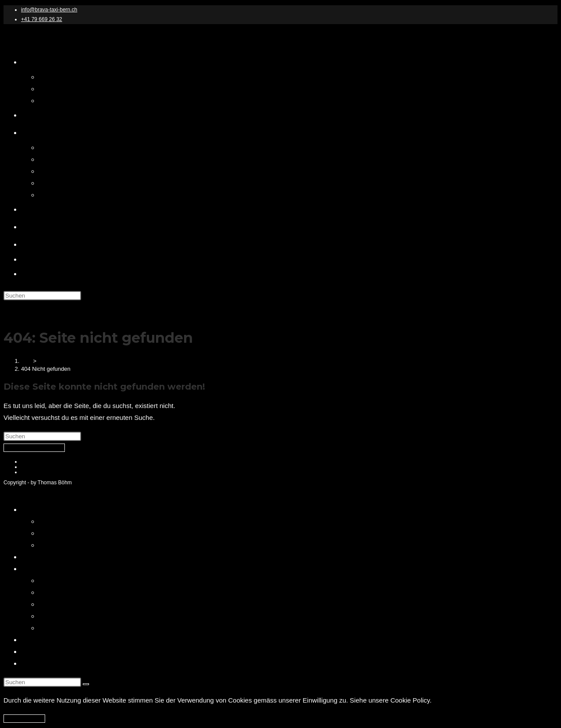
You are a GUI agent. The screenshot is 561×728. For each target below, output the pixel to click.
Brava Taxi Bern (41, 39)
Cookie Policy (37, 472)
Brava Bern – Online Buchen (63, 557)
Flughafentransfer (64, 604)
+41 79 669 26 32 (42, 19)
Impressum (34, 467)
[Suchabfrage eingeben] (42, 296)
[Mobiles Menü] (27, 310)
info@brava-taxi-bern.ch (49, 10)
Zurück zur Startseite (34, 448)
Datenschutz (57, 521)
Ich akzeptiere (24, 719)
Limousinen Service (67, 616)
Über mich (36, 640)
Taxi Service (56, 628)
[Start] (27, 361)
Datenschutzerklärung (47, 462)
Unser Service (42, 569)
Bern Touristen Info (49, 663)
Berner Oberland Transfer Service (88, 592)
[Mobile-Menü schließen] (27, 491)
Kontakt (32, 652)
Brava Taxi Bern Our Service (80, 581)
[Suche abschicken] (86, 684)
